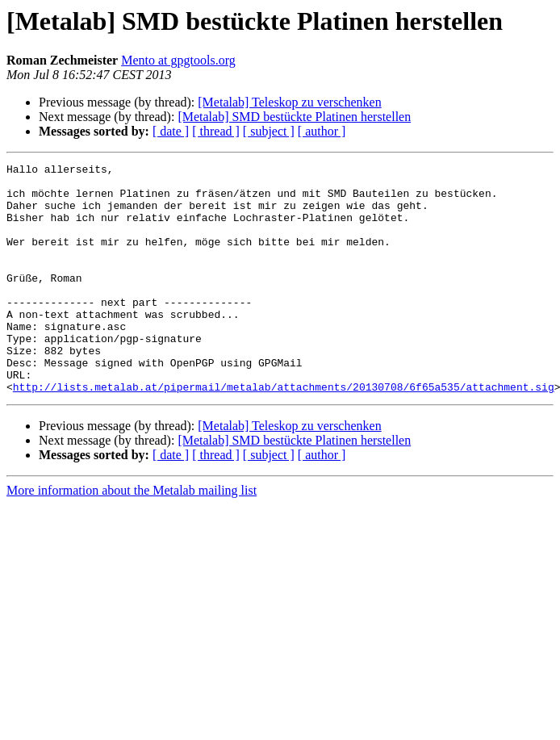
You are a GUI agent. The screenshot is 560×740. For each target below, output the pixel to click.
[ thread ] (216, 131)
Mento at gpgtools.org (178, 60)
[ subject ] (269, 131)
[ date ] (171, 131)
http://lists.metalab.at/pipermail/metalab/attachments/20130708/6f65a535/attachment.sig (284, 433)
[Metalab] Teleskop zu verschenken (289, 102)
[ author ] (322, 131)
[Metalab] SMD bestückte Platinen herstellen (294, 117)
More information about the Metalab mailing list (132, 536)
